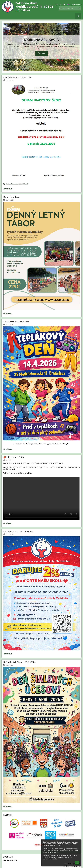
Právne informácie (11, 758)
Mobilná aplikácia (41, 40)
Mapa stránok (10, 769)
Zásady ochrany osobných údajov (17, 762)
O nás (7, 773)
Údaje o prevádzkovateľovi (14, 765)
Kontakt (8, 777)
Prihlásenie (77, 4)
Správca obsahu (11, 747)
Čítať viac (41, 53)
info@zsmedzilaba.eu (12, 793)
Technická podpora (12, 750)
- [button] (60, 4)
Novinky (8, 780)
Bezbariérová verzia (10, 863)
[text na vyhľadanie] (70, 8)
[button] (68, 4)
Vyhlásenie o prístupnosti (14, 754)
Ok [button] (77, 863)
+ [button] (56, 4)
